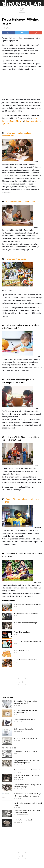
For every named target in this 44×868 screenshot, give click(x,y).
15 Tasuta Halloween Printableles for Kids (28, 641)
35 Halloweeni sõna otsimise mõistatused (28, 604)
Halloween (10, 15)
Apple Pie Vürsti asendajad (23, 820)
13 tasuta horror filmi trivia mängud (25, 751)
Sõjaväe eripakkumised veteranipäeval (27, 770)
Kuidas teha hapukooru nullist (24, 729)
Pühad (3, 15)
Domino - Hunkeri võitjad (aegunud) (25, 738)
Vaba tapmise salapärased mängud (26, 623)
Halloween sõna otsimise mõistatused (22, 202)
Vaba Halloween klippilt (21, 651)
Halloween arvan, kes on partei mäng (26, 614)
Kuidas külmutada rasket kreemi (24, 720)
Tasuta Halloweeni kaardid (23, 632)
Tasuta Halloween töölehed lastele (25, 660)
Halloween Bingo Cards (16, 259)
